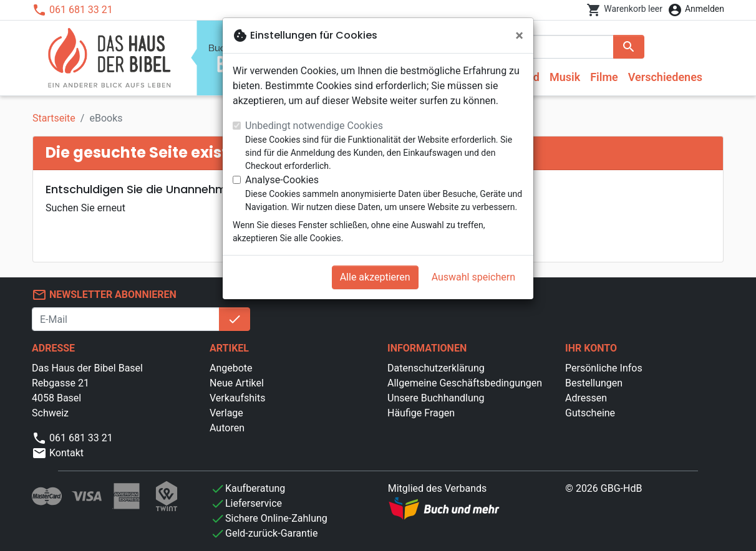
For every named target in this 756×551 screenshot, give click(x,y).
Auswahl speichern (473, 277)
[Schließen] (519, 36)
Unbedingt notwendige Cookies (314, 126)
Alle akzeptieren (375, 277)
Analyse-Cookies (282, 180)
